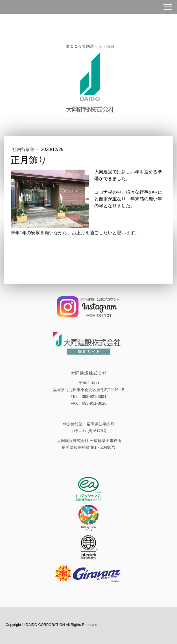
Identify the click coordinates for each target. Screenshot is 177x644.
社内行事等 (24, 149)
